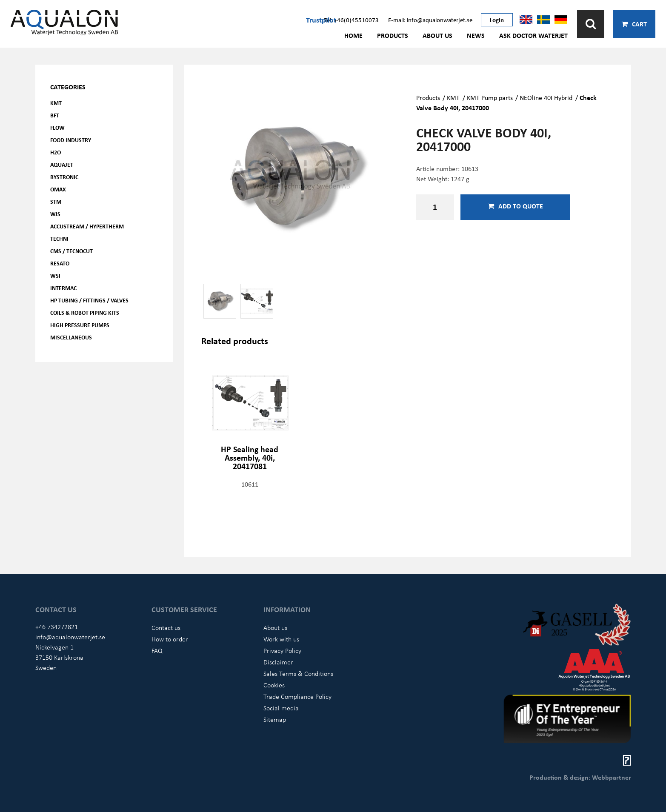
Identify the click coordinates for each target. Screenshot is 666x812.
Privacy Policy (282, 650)
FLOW (57, 127)
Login (497, 20)
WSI (55, 275)
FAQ (157, 650)
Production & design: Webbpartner (580, 777)
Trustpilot (321, 20)
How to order (170, 639)
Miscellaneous (71, 337)
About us (437, 35)
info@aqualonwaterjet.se (70, 637)
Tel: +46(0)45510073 (352, 20)
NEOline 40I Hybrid (546, 97)
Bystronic (64, 177)
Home (353, 35)
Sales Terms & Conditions (298, 673)
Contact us (166, 627)
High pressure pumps (80, 325)
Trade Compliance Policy (297, 696)
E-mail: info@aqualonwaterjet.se (430, 20)
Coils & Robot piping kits (85, 312)
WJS (55, 214)
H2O (56, 152)
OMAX (58, 189)
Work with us (281, 639)
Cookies (274, 685)
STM (56, 201)
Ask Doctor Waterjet (533, 35)
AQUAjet (62, 164)
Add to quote (515, 206)
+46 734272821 (57, 627)
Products (393, 35)
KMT (56, 103)
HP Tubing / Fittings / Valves (89, 300)
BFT (55, 115)
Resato (60, 263)
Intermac (63, 288)
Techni (59, 238)
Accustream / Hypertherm (87, 226)
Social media (281, 708)
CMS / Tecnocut (71, 251)
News (476, 35)
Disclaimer (278, 662)
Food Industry (71, 140)
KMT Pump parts (490, 97)
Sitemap (275, 719)
